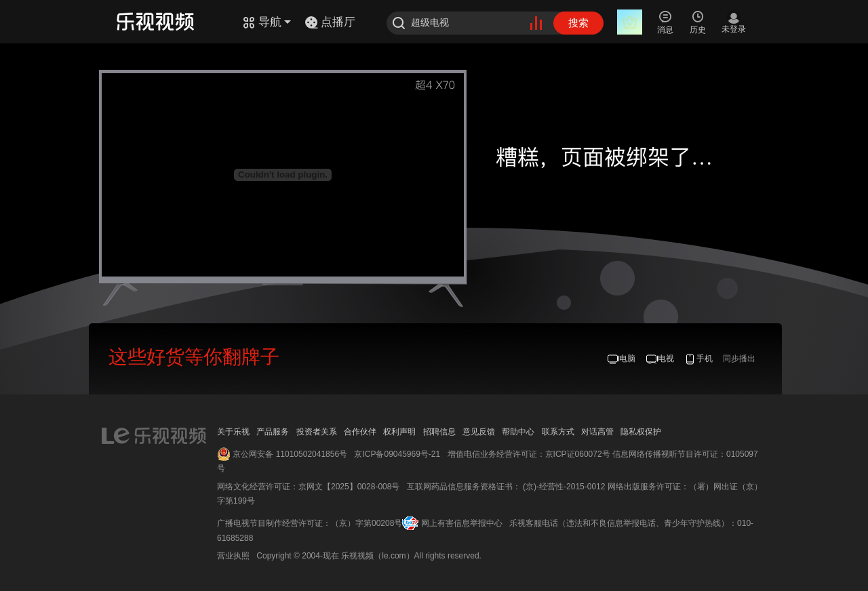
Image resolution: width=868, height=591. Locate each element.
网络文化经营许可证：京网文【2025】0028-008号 (308, 487)
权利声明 (399, 432)
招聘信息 (439, 432)
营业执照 (233, 556)
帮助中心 (518, 432)
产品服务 (273, 432)
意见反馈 (479, 432)
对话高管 (597, 432)
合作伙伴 (360, 432)
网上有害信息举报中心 (462, 523)
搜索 (578, 23)
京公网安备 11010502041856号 (290, 454)
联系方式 (558, 432)
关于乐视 (233, 432)
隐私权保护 (641, 432)
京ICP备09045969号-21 (397, 454)
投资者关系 (317, 432)
